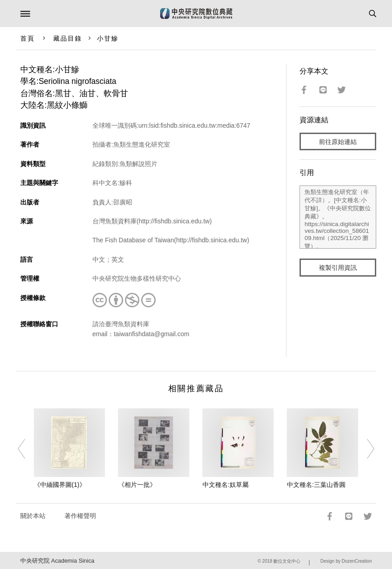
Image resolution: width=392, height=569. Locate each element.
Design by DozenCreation (346, 561)
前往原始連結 (338, 142)
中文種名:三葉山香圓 (316, 485)
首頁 (28, 38)
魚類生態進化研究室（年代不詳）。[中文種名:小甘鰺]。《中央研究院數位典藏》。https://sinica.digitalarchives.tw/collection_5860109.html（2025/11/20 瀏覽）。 (338, 217)
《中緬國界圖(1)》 (60, 485)
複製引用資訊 (338, 268)
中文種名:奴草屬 (226, 485)
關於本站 (33, 516)
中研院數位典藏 (196, 14)
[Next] (365, 449)
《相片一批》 (137, 485)
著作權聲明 (80, 516)
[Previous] (27, 449)
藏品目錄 (68, 38)
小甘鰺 (108, 38)
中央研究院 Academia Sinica (57, 561)
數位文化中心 (287, 561)
